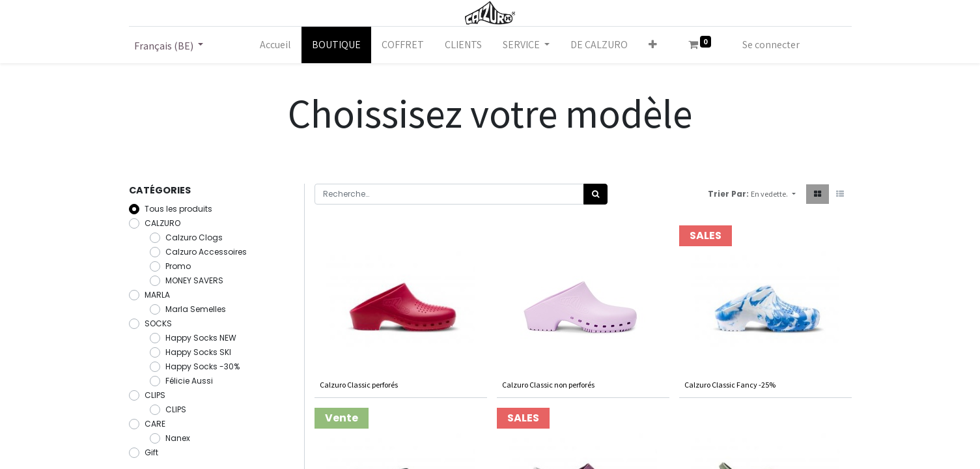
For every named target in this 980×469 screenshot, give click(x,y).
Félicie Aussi (189, 381)
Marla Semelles (196, 309)
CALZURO (162, 223)
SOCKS (158, 323)
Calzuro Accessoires (206, 252)
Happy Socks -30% (203, 366)
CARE (155, 424)
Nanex (178, 438)
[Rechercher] (595, 194)
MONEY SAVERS (194, 280)
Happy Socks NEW (201, 338)
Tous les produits (178, 209)
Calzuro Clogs (194, 237)
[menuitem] (275, 45)
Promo (178, 266)
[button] (653, 45)
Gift (151, 452)
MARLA (157, 295)
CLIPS (155, 395)
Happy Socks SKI (198, 352)
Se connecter (771, 45)
